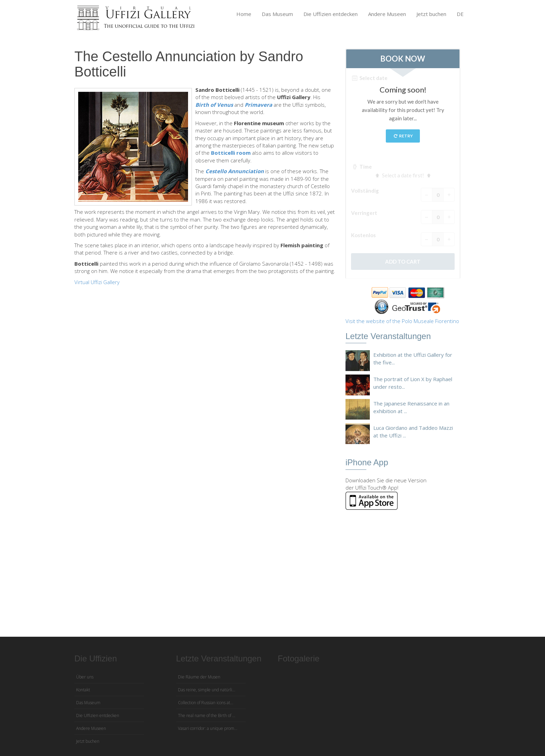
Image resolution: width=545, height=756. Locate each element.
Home (244, 14)
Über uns (85, 677)
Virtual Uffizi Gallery (97, 282)
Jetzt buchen (431, 14)
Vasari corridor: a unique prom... (208, 728)
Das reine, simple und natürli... (207, 690)
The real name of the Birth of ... (207, 715)
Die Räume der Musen (199, 677)
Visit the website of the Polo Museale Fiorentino (402, 321)
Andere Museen (387, 14)
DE (460, 14)
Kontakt (83, 690)
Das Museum (277, 14)
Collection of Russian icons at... (206, 703)
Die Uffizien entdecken (331, 14)
